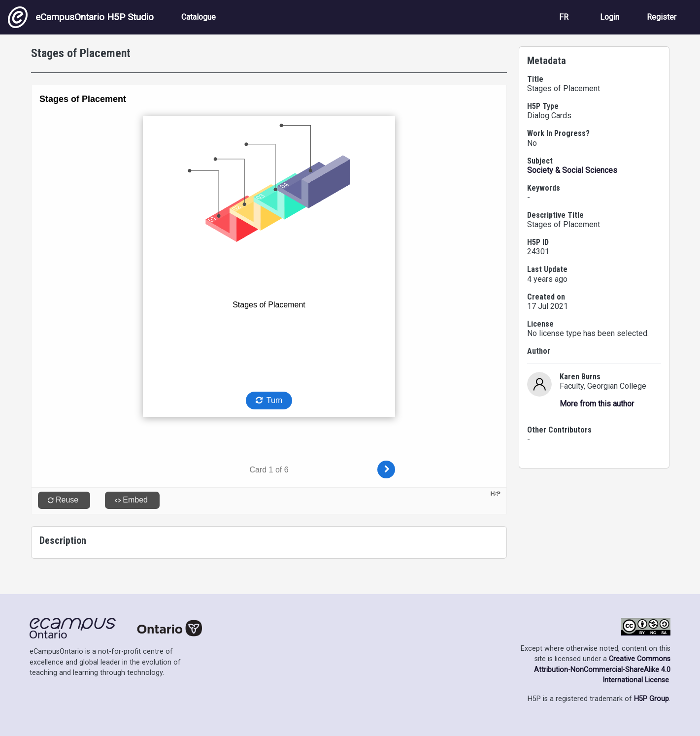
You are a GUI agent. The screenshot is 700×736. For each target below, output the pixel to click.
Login (610, 17)
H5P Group (651, 699)
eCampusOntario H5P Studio (81, 17)
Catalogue (199, 17)
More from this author (597, 404)
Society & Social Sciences (572, 170)
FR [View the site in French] (564, 17)
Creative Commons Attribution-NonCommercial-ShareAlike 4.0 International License (602, 669)
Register (662, 17)
